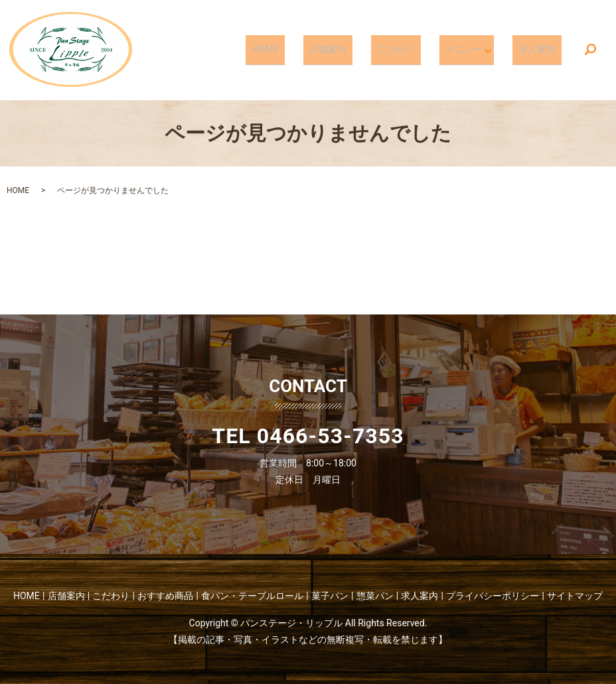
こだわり (410, 49)
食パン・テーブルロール (252, 596)
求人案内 (542, 49)
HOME (299, 49)
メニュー (469, 49)
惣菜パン (375, 596)
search (590, 50)
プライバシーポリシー (493, 596)
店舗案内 (352, 49)
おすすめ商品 (165, 596)
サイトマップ (575, 596)
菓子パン (330, 596)
